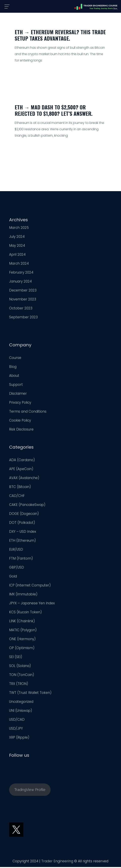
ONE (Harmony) (22, 640)
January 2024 (20, 282)
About (14, 377)
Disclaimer (18, 394)
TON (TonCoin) (22, 676)
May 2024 (17, 246)
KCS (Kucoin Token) (25, 613)
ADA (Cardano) (22, 461)
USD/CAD (17, 720)
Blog (13, 368)
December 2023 (23, 291)
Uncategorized (21, 703)
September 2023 (23, 318)
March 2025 (19, 229)
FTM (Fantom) (21, 559)
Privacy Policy (20, 403)
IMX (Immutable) (23, 595)
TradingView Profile (30, 791)
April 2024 (17, 255)
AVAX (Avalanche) (24, 479)
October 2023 (21, 309)
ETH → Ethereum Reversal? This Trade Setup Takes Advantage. (60, 35)
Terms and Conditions (28, 412)
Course (15, 359)
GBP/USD (17, 568)
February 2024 (21, 273)
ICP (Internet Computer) (30, 586)
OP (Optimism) (22, 649)
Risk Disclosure (21, 430)
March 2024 (19, 264)
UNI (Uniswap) (21, 711)
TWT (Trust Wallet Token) (30, 694)
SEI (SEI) (16, 658)
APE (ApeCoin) (21, 470)
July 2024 (17, 237)
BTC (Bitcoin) (20, 488)
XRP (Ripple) (19, 738)
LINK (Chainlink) (22, 622)
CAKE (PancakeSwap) (27, 506)
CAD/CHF (17, 497)
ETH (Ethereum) (23, 541)
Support (16, 385)
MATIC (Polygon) (23, 631)
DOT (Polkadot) (22, 524)
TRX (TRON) (19, 685)
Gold (13, 577)
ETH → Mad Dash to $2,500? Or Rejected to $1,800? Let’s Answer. (54, 110)
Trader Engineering (57, 862)
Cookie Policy (20, 421)
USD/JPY (16, 729)
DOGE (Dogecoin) (24, 515)
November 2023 (23, 300)
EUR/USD (16, 550)
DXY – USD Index (23, 532)
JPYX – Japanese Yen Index (32, 604)
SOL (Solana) (20, 667)
